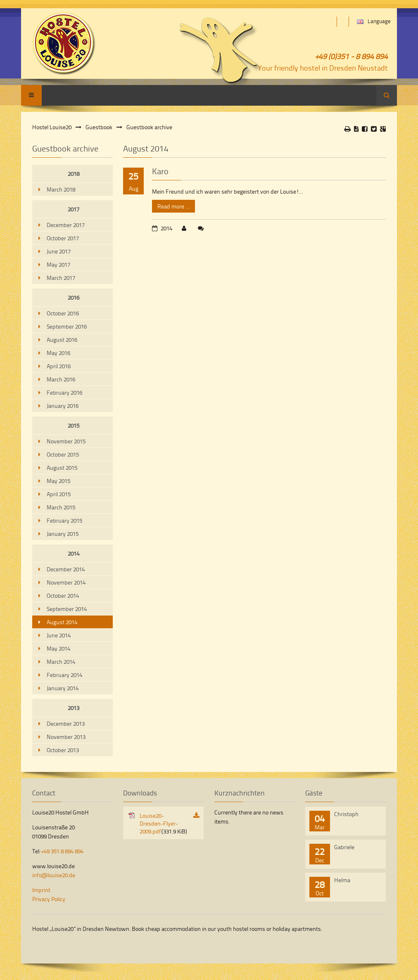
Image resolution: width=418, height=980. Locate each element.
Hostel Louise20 (52, 127)
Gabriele (344, 847)
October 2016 (63, 313)
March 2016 (61, 379)
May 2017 (58, 264)
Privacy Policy (49, 899)
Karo (160, 171)
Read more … (171, 205)
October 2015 (63, 454)
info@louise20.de (54, 875)
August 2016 (62, 340)
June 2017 (59, 251)
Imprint (41, 890)
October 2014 (63, 595)
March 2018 (61, 189)
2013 (74, 708)
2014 (74, 553)
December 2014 (66, 569)
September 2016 (67, 326)
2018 (74, 174)
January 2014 (63, 688)
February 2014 (64, 675)
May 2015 (58, 481)
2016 (74, 297)
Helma (342, 880)
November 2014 (66, 582)
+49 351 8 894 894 (62, 851)
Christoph (346, 814)
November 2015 (66, 441)
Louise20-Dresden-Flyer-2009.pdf (163, 823)
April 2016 (59, 366)
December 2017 (66, 225)
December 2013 (66, 723)
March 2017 (61, 278)
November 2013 (66, 737)
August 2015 (62, 468)
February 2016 (64, 392)
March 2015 (61, 507)
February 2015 (64, 520)
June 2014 (59, 635)
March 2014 (61, 662)
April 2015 (59, 494)
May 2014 (58, 648)
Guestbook (99, 127)
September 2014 (67, 609)
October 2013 (63, 750)
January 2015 (63, 534)
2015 (74, 425)
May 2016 (58, 353)
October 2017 (63, 238)
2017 (74, 209)
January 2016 (63, 406)
